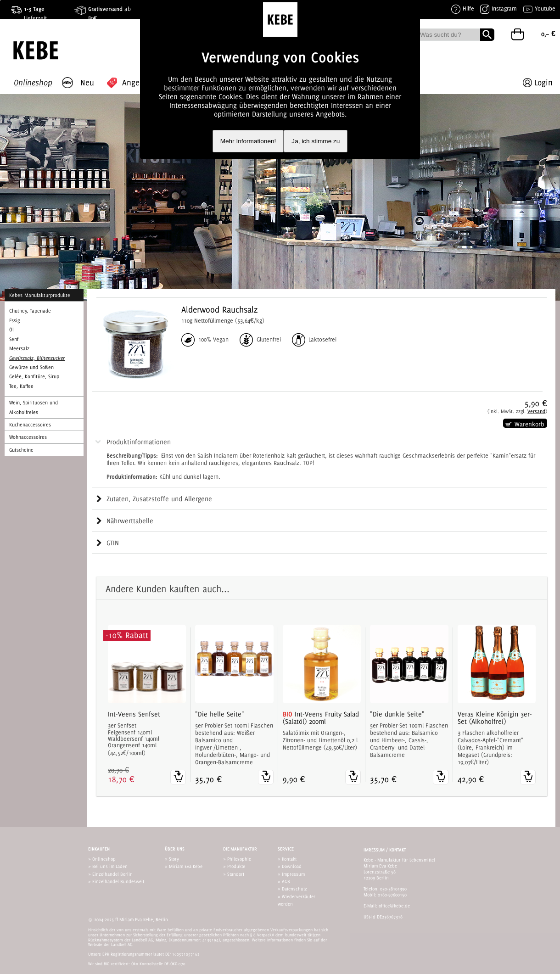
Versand (536, 411)
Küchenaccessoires (30, 425)
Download (292, 866)
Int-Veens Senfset (134, 714)
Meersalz (19, 348)
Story (174, 859)
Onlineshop (104, 859)
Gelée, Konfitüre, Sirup (34, 376)
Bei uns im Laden (110, 866)
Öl (11, 330)
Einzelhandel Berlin (112, 874)
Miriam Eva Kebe (186, 866)
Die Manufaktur (240, 849)
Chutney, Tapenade (30, 311)
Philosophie (239, 859)
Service (286, 849)
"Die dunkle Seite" (397, 714)
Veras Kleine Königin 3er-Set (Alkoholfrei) (495, 718)
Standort (236, 874)
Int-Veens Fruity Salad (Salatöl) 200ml (321, 718)
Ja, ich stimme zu (316, 141)
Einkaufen (99, 849)
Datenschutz (294, 889)
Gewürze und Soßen (31, 367)
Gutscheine (21, 450)
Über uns (175, 849)
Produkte (236, 866)
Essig (14, 320)
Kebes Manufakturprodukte (40, 295)
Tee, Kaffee (21, 386)
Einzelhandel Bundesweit (118, 881)
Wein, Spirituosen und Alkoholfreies (34, 407)
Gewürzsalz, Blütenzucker (37, 358)
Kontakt (289, 859)
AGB (286, 881)
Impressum (293, 874)
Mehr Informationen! (248, 141)
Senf (14, 339)
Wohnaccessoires (28, 437)
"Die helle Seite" (220, 714)
